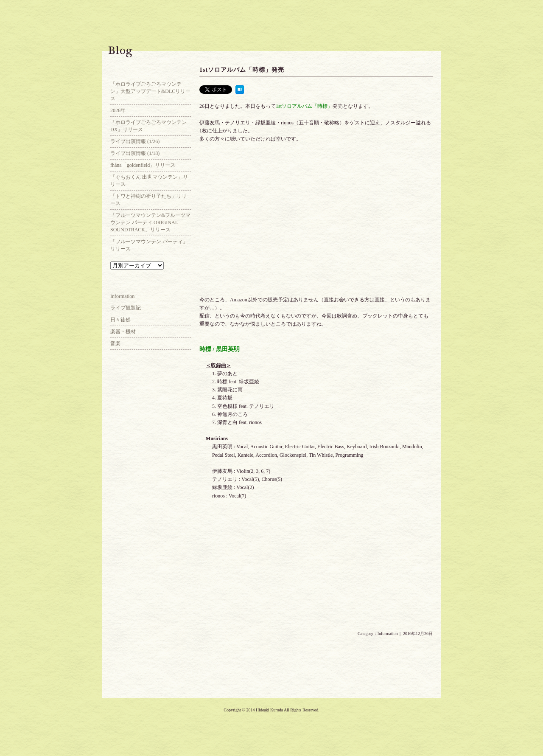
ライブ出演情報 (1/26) (135, 141)
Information (388, 634)
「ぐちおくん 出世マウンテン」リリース (149, 181)
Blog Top (151, 72)
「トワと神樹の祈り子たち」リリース (148, 200)
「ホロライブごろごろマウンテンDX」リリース (148, 126)
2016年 (411, 659)
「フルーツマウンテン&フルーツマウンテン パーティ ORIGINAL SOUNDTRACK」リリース (150, 222)
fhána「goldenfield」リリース (143, 165)
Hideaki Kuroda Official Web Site (42, 32)
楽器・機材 (123, 332)
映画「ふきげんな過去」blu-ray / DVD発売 (221, 659)
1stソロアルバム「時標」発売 (242, 70)
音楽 (115, 343)
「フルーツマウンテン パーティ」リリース (149, 245)
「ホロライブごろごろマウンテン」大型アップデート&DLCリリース (150, 91)
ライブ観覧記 (126, 308)
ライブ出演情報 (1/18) (135, 153)
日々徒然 (120, 320)
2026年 (118, 110)
